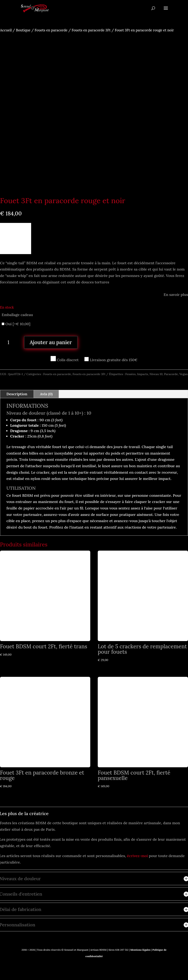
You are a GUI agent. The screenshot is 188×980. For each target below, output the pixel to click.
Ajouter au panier (51, 342)
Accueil (6, 30)
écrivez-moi (137, 856)
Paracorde (171, 374)
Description (17, 394)
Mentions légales (140, 950)
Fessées (131, 374)
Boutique (23, 30)
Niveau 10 (156, 374)
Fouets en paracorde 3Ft (91, 30)
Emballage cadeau (17, 315)
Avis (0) (46, 394)
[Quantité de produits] (10, 342)
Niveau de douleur (26, 413)
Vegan (183, 374)
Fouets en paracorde (51, 30)
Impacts (143, 374)
